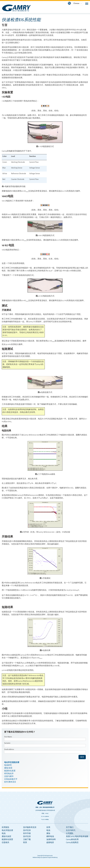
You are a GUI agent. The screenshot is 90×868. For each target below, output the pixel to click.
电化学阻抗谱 (7, 830)
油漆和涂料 (51, 839)
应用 (48, 827)
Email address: (9, 749)
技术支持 (27, 830)
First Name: (8, 737)
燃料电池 (50, 836)
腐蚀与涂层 (6, 836)
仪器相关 (6, 842)
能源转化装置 (7, 839)
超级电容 (50, 842)
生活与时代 (71, 830)
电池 (4, 833)
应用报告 (6, 827)
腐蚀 (48, 833)
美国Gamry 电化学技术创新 (77, 836)
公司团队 (70, 833)
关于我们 (70, 827)
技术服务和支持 (30, 827)
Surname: (7, 743)
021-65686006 (46, 816)
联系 (25, 842)
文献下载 (27, 839)
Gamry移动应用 (72, 839)
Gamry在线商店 (72, 842)
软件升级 (27, 833)
